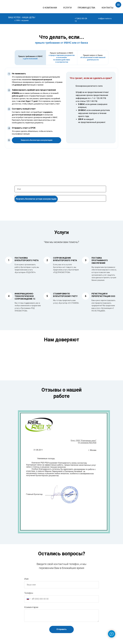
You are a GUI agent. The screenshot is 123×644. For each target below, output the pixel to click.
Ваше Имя (19, 184)
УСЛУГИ (67, 8)
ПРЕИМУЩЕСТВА (86, 8)
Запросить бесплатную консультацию (37, 140)
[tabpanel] (61, 111)
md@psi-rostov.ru (105, 19)
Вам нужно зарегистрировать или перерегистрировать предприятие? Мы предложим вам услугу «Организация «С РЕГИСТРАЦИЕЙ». (103, 306)
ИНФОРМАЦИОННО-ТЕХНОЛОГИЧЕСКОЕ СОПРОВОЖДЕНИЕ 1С (25, 296)
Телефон (18, 193)
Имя (26, 579)
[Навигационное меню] (118, 5)
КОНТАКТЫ (107, 8)
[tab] (30, 58)
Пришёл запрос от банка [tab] (93, 58)
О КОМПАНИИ (50, 8)
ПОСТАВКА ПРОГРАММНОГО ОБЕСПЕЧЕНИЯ (100, 260)
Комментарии (31, 607)
